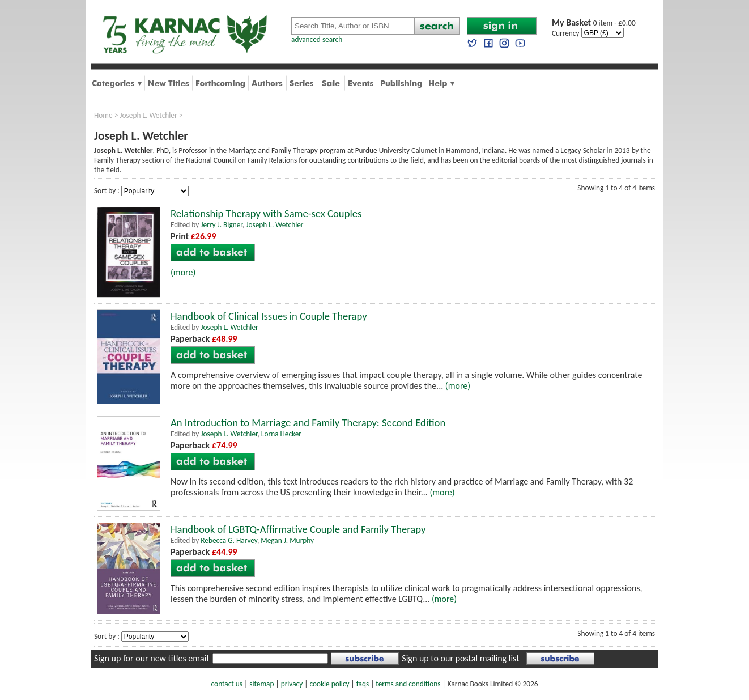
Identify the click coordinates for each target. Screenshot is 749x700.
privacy (292, 684)
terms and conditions (408, 684)
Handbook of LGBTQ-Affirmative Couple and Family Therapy (298, 529)
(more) (183, 272)
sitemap (261, 684)
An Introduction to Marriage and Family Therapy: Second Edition (308, 423)
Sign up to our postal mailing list (460, 658)
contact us (227, 684)
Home (103, 115)
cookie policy (329, 684)
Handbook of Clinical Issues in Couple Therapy (269, 316)
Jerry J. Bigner (222, 225)
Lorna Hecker (281, 434)
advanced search (317, 39)
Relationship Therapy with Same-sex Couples (266, 213)
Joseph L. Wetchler (148, 115)
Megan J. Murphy (287, 540)
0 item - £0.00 (594, 23)
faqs (363, 684)
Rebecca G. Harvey (229, 540)
